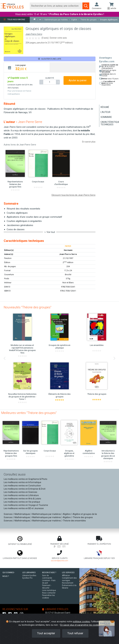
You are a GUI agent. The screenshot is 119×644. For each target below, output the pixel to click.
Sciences (8, 514)
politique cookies (81, 622)
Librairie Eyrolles (29, 575)
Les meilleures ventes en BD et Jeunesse (24, 508)
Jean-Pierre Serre (34, 34)
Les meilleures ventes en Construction (22, 486)
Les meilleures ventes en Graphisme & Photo (25, 479)
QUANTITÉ (50, 78)
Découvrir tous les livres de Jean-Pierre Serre (74, 195)
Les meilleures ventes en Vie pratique (22, 502)
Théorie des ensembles (74, 521)
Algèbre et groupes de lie (85, 514)
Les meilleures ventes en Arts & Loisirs (22, 499)
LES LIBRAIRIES (29, 573)
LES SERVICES (68, 573)
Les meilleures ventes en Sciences (20, 492)
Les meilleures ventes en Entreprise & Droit (25, 489)
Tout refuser (75, 633)
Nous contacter (49, 593)
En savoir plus (89, 142)
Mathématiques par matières (47, 514)
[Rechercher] (56, 6)
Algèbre (67, 514)
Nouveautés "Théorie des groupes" (28, 307)
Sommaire (106, 117)
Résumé (105, 107)
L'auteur (105, 112)
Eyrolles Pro (27, 578)
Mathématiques (22, 514)
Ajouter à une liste (50, 59)
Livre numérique (49, 590)
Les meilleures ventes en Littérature (21, 495)
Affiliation (66, 575)
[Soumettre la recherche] (86, 6)
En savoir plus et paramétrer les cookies (80, 625)
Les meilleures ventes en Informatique (22, 482)
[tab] (27, 67)
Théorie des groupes (83, 517)
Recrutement (68, 583)
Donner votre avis (58, 38)
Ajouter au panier (78, 80)
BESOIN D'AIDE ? (49, 573)
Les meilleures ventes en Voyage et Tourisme (26, 505)
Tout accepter (46, 633)
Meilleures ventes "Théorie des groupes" (29, 413)
